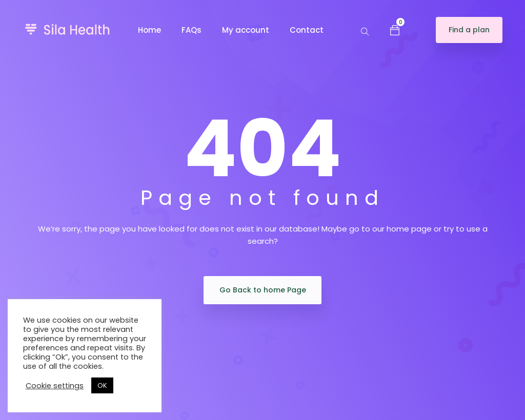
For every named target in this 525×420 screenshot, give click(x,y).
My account (246, 30)
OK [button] (102, 385)
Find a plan (469, 30)
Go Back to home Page (263, 290)
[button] (395, 30)
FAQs (191, 30)
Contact (307, 30)
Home (149, 30)
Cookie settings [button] (55, 386)
